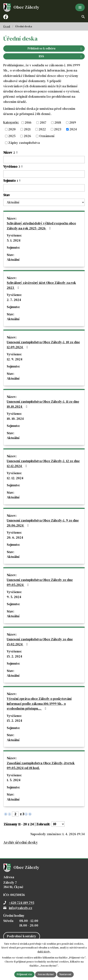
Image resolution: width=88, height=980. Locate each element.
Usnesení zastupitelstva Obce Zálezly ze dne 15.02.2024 (40, 642)
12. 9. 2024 (15, 359)
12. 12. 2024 (15, 478)
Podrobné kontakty (22, 936)
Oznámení (47, 136)
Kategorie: (11, 122)
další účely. (44, 952)
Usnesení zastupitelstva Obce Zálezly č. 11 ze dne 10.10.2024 (43, 404)
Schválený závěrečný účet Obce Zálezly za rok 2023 (41, 285)
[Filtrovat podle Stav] (44, 202)
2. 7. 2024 (14, 300)
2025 (12, 136)
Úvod (7, 26)
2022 (42, 129)
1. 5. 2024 (14, 780)
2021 (27, 129)
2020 (12, 129)
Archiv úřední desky (21, 842)
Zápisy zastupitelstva (24, 143)
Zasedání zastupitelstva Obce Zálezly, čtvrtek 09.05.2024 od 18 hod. (41, 766)
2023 (58, 129)
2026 (27, 136)
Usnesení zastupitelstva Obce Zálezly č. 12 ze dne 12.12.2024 (43, 463)
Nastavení (65, 974)
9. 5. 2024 (14, 597)
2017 (43, 122)
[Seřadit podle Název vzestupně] (17, 152)
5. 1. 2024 (14, 240)
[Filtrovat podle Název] (44, 160)
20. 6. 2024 (15, 537)
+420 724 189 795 (22, 903)
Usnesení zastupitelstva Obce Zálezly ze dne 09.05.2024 (40, 582)
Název (9, 152)
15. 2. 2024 (14, 656)
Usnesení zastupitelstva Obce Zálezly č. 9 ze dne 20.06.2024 (43, 523)
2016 (28, 122)
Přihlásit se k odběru (55, 48)
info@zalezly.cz (21, 908)
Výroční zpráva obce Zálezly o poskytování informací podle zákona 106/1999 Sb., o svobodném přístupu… (39, 704)
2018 (58, 122)
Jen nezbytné (46, 974)
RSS (61, 56)
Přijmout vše (24, 974)
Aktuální (13, 260)
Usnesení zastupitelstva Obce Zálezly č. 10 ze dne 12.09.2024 (43, 345)
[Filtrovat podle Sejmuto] (44, 188)
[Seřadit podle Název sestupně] (17, 153)
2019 (73, 122)
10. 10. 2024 (15, 419)
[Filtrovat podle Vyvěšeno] (44, 174)
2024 (73, 129)
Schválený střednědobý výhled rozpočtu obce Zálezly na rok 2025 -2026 (41, 226)
